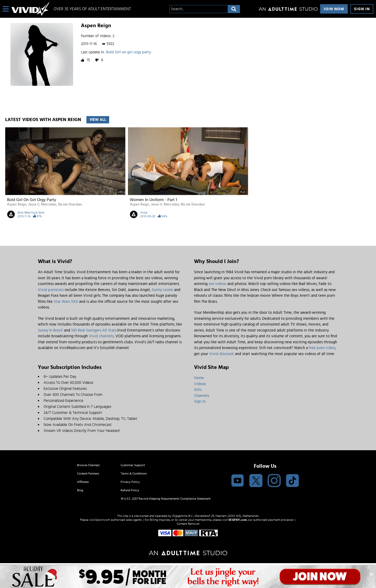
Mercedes (49, 204)
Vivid (144, 213)
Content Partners (88, 473)
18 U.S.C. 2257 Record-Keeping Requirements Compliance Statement (166, 499)
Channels (202, 396)
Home (199, 378)
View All (98, 120)
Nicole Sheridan (70, 204)
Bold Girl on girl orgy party (128, 52)
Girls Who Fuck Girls (31, 213)
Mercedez (171, 204)
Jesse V (34, 204)
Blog (80, 490)
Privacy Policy (130, 482)
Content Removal (188, 524)
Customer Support (133, 465)
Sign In (362, 9)
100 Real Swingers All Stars (94, 330)
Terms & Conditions (134, 473)
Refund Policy (130, 490)
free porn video (322, 348)
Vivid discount (222, 354)
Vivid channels (101, 336)
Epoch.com (103, 520)
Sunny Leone (162, 290)
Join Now (334, 9)
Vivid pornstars (51, 290)
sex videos (218, 284)
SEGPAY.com (238, 520)
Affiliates (83, 482)
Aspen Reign (17, 204)
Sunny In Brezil (50, 330)
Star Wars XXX (66, 302)
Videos (200, 384)
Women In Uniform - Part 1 (153, 200)
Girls (198, 390)
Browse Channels (88, 465)
